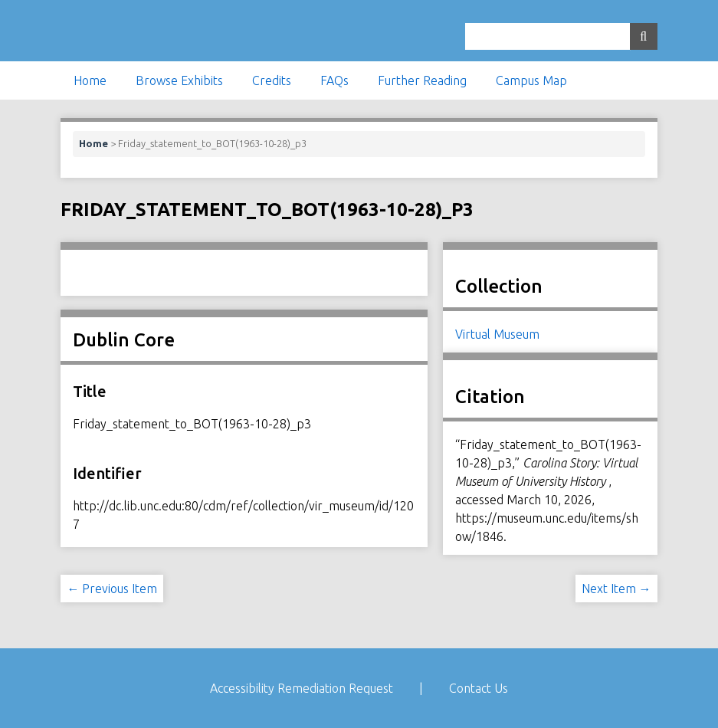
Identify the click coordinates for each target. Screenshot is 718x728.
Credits (272, 80)
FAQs (334, 80)
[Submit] (644, 36)
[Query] (561, 36)
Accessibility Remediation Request (302, 688)
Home (90, 80)
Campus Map (531, 80)
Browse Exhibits (179, 80)
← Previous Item (112, 589)
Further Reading (422, 80)
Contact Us (479, 688)
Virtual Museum (497, 334)
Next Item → (616, 589)
